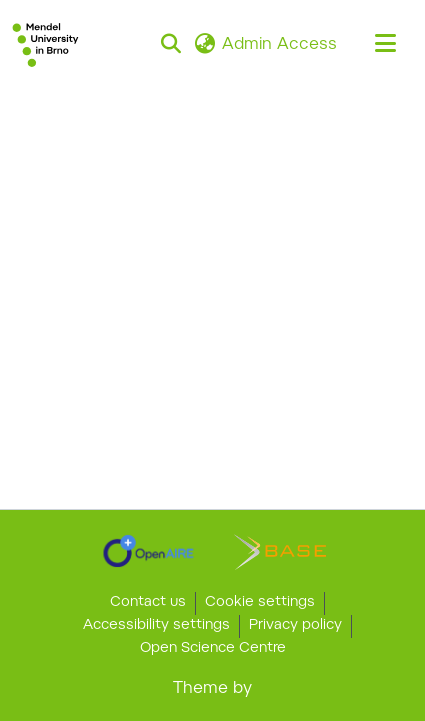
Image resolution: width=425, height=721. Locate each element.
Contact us (148, 603)
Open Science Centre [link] (213, 649)
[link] (148, 551)
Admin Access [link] (279, 45)
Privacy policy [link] (295, 626)
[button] (45, 45)
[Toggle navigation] (385, 45)
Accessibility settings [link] (156, 626)
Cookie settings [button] (260, 603)
